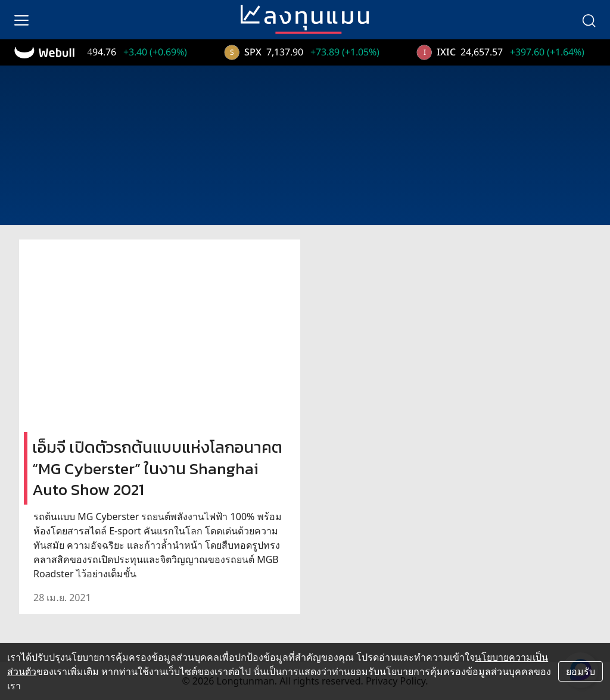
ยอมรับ (581, 671)
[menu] (21, 20)
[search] (589, 20)
